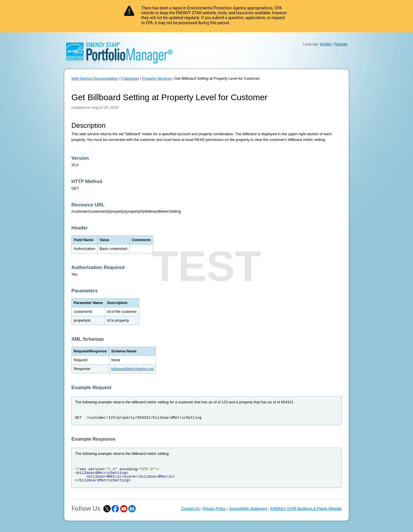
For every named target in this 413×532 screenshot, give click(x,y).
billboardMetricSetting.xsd (132, 369)
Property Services (157, 78)
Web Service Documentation (95, 78)
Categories (130, 78)
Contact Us (190, 509)
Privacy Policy (214, 509)
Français (341, 44)
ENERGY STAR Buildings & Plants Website (306, 509)
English (326, 44)
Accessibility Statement (248, 509)
